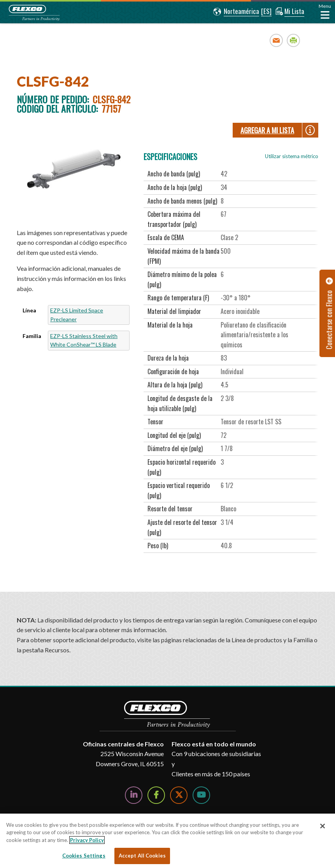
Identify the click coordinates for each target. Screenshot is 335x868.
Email (276, 40)
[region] (167, 841)
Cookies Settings (84, 856)
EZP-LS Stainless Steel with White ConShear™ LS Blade (84, 340)
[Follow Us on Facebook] (156, 795)
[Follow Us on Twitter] (179, 795)
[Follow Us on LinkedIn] (134, 795)
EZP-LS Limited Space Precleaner (77, 315)
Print (294, 40)
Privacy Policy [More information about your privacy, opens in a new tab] (87, 840)
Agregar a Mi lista (267, 130)
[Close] (323, 826)
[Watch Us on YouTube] (201, 795)
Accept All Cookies (142, 856)
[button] (235, 12)
